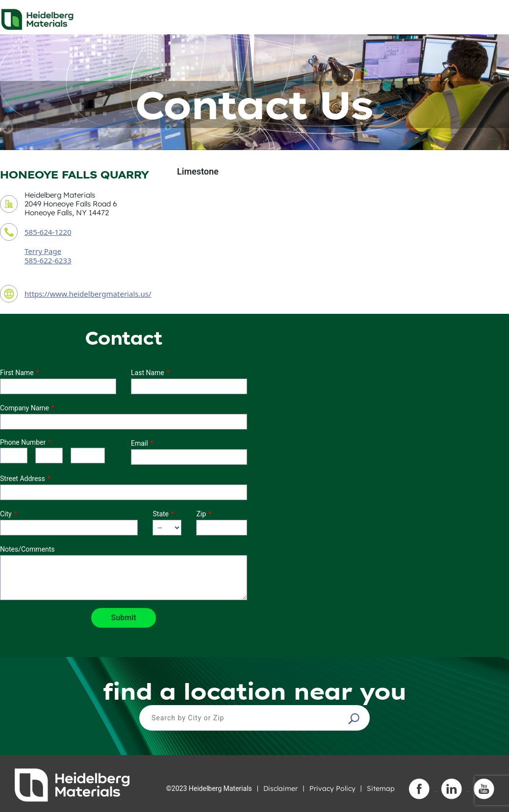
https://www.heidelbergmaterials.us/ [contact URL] (88, 294)
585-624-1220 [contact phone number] (48, 232)
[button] (355, 718)
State (161, 514)
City (6, 514)
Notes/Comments (27, 549)
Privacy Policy (332, 788)
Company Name (25, 408)
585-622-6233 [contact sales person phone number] (48, 260)
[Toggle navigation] (493, 17)
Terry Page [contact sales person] (43, 251)
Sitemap (381, 788)
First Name (17, 373)
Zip (201, 514)
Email (140, 443)
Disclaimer (280, 788)
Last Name (148, 373)
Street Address (23, 479)
